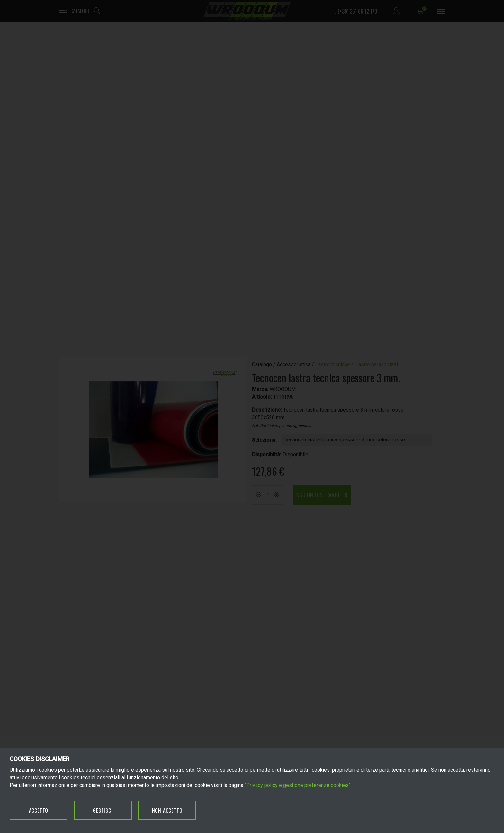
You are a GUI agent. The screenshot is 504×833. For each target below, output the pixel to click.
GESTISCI (103, 810)
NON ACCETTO (167, 810)
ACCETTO (39, 810)
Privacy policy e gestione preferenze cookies (297, 785)
